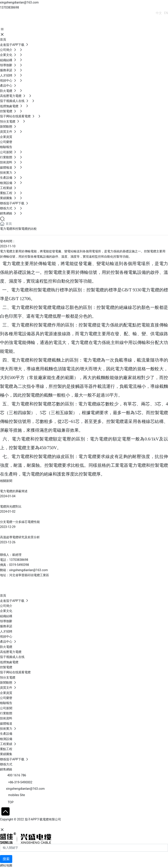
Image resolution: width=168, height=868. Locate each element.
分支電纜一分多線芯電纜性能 (20, 522)
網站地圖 (6, 865)
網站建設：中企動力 (14, 825)
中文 (159, 13)
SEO (43, 825)
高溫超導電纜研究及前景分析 (20, 537)
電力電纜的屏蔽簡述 (14, 491)
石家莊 (33, 825)
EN (166, 13)
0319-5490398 (19, 565)
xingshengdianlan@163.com (19, 2)
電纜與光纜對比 (11, 506)
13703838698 (10, 7)
